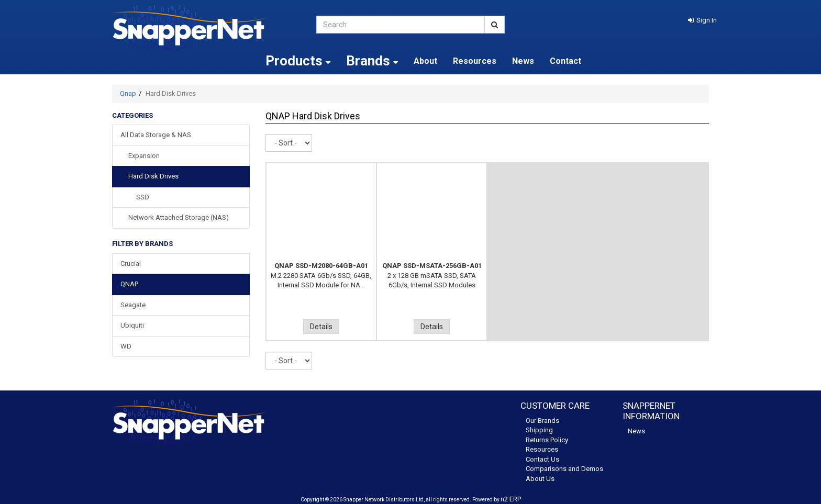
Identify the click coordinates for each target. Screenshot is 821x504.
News (523, 61)
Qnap (128, 93)
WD (126, 346)
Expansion (144, 156)
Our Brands (542, 421)
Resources (475, 61)
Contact (565, 61)
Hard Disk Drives (153, 176)
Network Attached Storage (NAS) (179, 217)
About (425, 61)
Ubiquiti (132, 325)
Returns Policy (547, 440)
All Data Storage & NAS (156, 135)
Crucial (131, 264)
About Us (540, 479)
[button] (702, 20)
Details (321, 327)
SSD (143, 197)
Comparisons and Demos (564, 469)
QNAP (129, 284)
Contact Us (542, 459)
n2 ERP (511, 499)
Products (298, 61)
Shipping (539, 430)
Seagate (133, 305)
